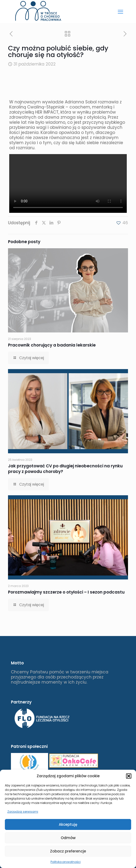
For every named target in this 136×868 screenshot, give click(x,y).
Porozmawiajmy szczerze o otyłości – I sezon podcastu (66, 592)
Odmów (68, 838)
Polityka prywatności (66, 862)
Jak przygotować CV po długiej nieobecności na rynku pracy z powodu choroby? (65, 469)
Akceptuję (68, 824)
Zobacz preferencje (68, 851)
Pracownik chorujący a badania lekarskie (52, 345)
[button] (129, 776)
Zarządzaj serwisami (23, 812)
